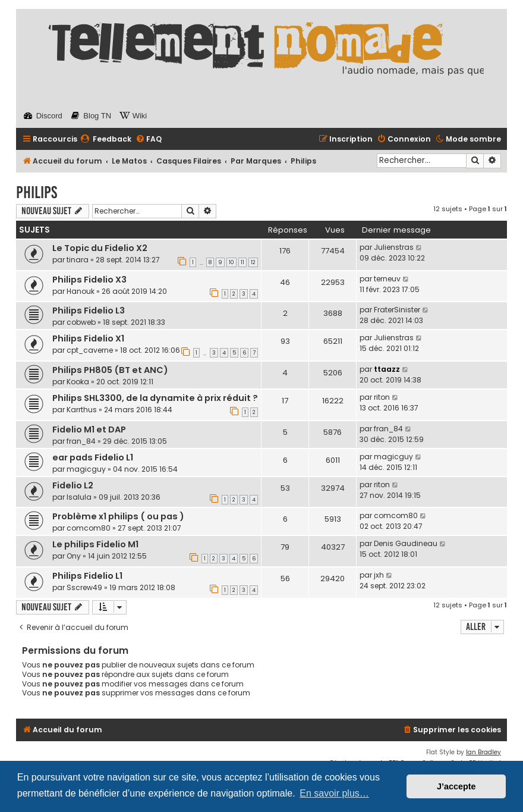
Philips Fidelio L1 (87, 576)
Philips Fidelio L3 (89, 311)
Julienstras (394, 247)
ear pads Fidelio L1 (93, 457)
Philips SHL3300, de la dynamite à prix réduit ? (155, 398)
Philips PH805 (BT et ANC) (110, 370)
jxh (379, 575)
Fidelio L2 (73, 485)
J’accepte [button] (456, 786)
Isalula (79, 497)
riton (382, 397)
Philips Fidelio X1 (88, 338)
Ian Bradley (483, 752)
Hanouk (81, 291)
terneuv (387, 279)
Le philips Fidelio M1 (95, 544)
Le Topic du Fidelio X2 (100, 248)
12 (253, 262)
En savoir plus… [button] (334, 793)
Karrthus (82, 410)
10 (231, 262)
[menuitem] (106, 139)
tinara (78, 260)
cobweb (81, 322)
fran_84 (81, 441)
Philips (37, 192)
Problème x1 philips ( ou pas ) (118, 516)
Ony (74, 556)
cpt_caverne (90, 350)
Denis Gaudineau (406, 543)
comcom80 (89, 528)
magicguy (86, 469)
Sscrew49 (84, 587)
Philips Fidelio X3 (89, 280)
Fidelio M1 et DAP (89, 429)
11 (242, 262)
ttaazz (387, 369)
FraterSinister (397, 310)
